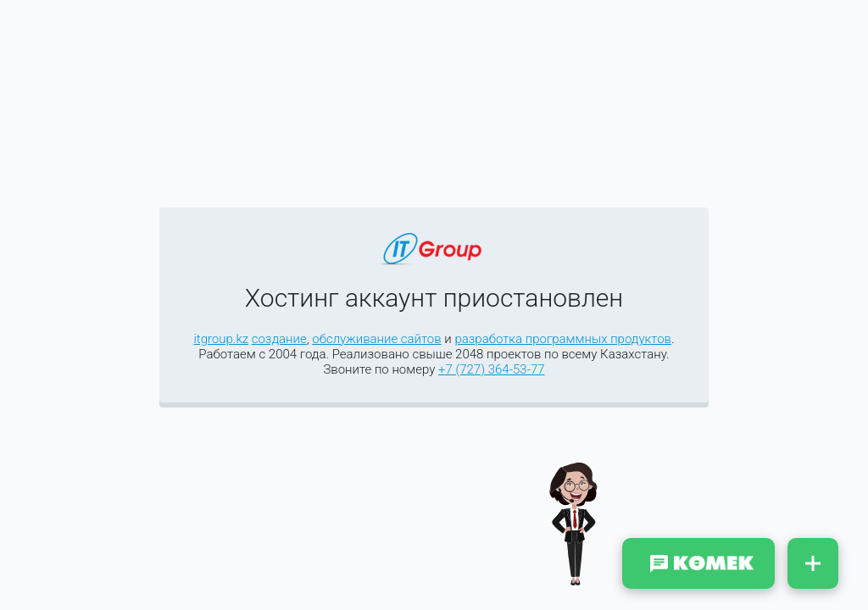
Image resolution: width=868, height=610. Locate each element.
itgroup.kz (221, 339)
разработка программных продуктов (563, 339)
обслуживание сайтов (376, 339)
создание (279, 339)
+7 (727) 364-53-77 (492, 369)
